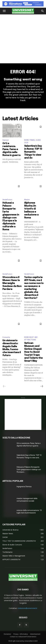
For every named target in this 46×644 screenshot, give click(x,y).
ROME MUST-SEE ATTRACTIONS (31, 339)
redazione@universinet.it (28, 608)
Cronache (6, 337)
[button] (4, 11)
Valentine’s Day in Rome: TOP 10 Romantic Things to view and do (33, 152)
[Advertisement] (23, 39)
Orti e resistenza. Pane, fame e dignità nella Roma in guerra (11, 149)
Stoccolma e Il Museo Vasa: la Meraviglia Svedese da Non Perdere (12, 283)
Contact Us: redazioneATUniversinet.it (23, 637)
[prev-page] (4, 386)
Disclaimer (7, 634)
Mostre (27, 200)
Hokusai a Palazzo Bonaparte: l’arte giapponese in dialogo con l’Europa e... (29, 469)
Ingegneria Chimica (24, 487)
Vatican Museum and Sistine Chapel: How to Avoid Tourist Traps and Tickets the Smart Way (33, 352)
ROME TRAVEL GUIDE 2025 (32, 141)
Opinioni (6, 140)
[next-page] (42, 386)
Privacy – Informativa (21, 634)
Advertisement (35, 634)
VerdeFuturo (7, 200)
